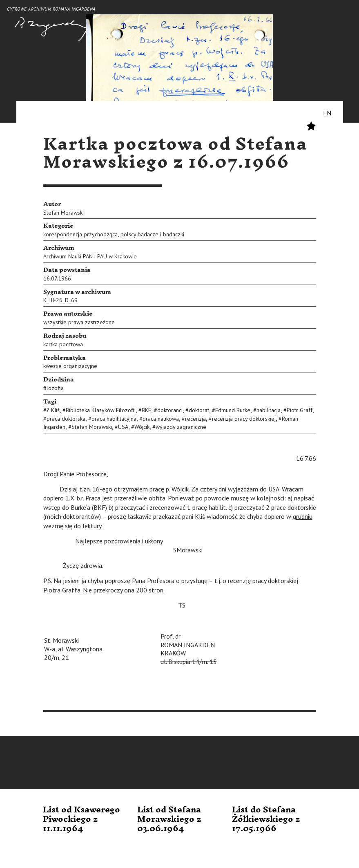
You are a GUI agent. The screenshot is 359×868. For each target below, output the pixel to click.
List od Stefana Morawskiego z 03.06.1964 (169, 820)
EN (327, 113)
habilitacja (269, 410)
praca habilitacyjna (114, 419)
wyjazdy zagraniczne (181, 427)
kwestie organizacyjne (70, 366)
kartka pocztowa (63, 344)
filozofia (54, 388)
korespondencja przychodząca (80, 234)
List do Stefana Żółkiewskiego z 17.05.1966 (266, 820)
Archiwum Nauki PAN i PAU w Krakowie (90, 256)
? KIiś (53, 410)
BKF (146, 410)
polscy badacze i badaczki (152, 234)
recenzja (195, 419)
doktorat (199, 410)
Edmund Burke (233, 410)
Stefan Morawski (64, 213)
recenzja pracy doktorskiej (244, 419)
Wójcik (142, 427)
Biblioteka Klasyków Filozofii (101, 410)
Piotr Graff (300, 410)
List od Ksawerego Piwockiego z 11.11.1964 (81, 820)
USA (123, 427)
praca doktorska (66, 419)
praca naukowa (161, 419)
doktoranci (170, 410)
